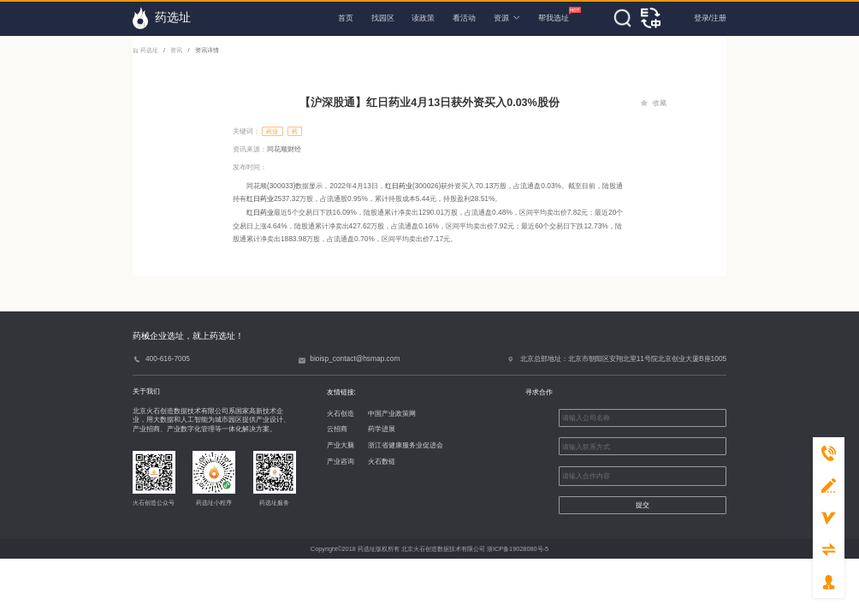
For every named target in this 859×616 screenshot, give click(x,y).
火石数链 (382, 461)
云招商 (337, 429)
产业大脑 (341, 445)
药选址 (146, 50)
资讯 (176, 50)
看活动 (464, 18)
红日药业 (399, 186)
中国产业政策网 (392, 413)
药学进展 (382, 429)
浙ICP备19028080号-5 (518, 549)
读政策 (423, 18)
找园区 (383, 18)
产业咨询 (341, 461)
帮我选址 (554, 15)
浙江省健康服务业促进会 (406, 445)
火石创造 (341, 413)
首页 (346, 18)
